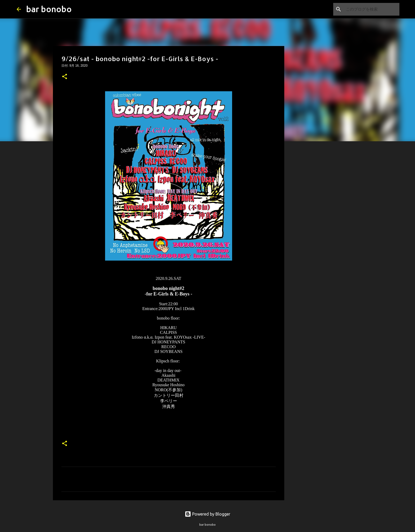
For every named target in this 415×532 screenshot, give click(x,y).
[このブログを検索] (372, 9)
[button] (65, 77)
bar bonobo (49, 9)
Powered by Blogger (207, 514)
